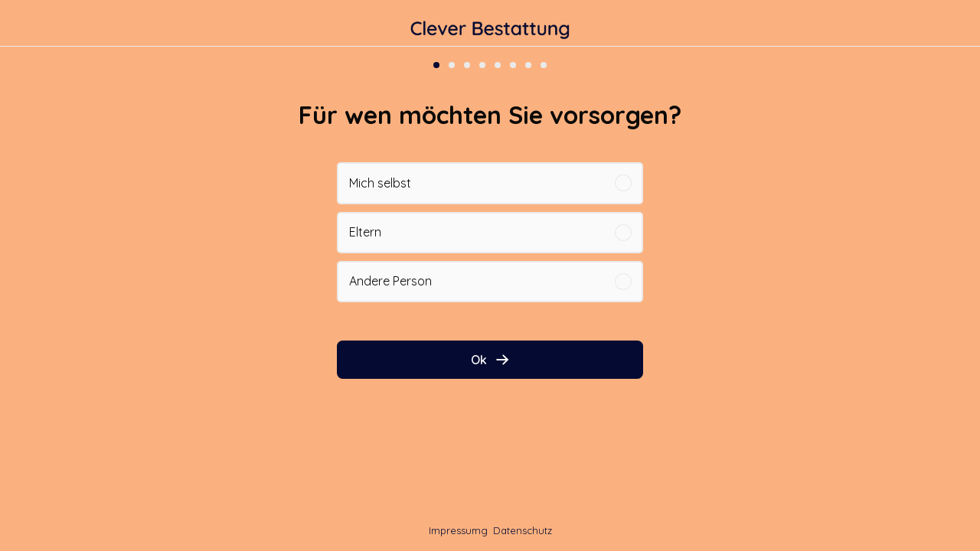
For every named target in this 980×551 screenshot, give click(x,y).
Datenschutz (523, 530)
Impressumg (458, 530)
